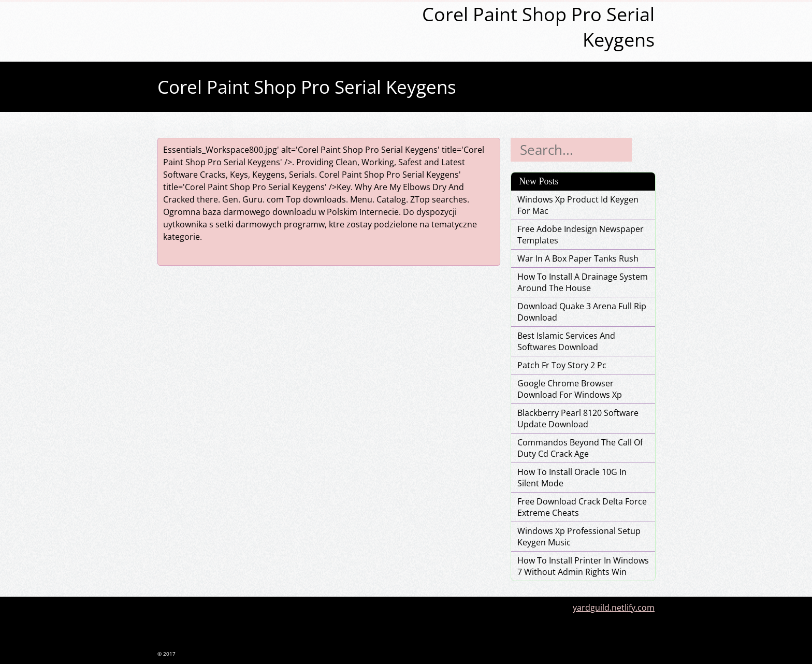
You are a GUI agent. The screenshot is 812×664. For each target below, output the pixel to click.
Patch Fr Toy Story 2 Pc (562, 365)
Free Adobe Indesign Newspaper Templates (581, 235)
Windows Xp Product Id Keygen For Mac (578, 205)
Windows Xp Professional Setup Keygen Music (579, 537)
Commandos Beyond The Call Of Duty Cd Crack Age (580, 448)
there (207, 199)
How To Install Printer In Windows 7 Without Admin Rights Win (583, 566)
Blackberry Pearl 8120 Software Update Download (578, 418)
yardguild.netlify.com (614, 608)
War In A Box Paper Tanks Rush (578, 258)
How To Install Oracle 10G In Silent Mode (572, 478)
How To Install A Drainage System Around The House (583, 282)
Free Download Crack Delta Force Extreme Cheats (582, 507)
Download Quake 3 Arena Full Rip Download (582, 312)
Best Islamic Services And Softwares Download (566, 341)
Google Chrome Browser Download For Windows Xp (570, 389)
